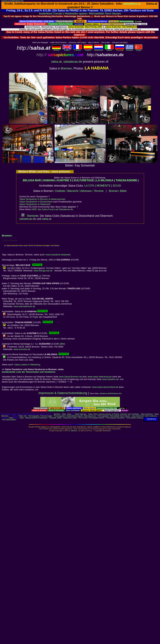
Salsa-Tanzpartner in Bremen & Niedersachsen (42, 199)
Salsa (64, 414)
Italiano (109, 49)
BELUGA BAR (32, 180)
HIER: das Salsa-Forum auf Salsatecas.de (52, 209)
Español (88, 49)
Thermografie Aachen (96, 418)
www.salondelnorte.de (24, 306)
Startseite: (30, 216)
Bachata (57, 414)
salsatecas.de (73, 62)
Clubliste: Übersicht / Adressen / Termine (79, 191)
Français (78, 49)
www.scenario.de (22, 349)
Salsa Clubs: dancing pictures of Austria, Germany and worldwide (114, 414)
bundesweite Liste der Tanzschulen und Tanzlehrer (29, 372)
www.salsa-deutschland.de (105, 387)
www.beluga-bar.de (43, 271)
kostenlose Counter (51, 14)
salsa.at (56, 62)
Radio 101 (23, 416)
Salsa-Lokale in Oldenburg (27, 365)
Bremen (66, 68)
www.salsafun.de (111, 379)
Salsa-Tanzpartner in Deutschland (36, 202)
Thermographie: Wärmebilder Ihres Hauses (114, 416)
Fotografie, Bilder (55, 418)
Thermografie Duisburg (135, 418)
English (67, 49)
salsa (69, 414)
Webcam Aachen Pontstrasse (36, 418)
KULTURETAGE (84, 180)
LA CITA (89, 186)
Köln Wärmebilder (9, 420)
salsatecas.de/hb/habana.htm (12, 1)
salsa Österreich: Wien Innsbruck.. (145, 416)
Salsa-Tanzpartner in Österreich (35, 204)
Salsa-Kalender (81, 414)
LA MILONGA (105, 180)
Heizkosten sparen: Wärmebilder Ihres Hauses (93, 14)
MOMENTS (104, 186)
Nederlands (99, 49)
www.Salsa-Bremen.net (70, 377)
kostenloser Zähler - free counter (76, 418)
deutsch (56, 49)
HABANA (49, 180)
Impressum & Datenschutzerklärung (63, 393)
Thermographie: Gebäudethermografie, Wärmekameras (75, 416)
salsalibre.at (132, 4)
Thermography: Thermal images (40, 416)
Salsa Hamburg (147, 414)
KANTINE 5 (64, 180)
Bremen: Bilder (118, 191)
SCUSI (117, 186)
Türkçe (138, 50)
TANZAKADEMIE (126, 180)
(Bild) (62, 344)
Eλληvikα (129, 49)
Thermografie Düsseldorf (115, 418)
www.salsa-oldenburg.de (100, 377)
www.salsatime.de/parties (58, 255)
